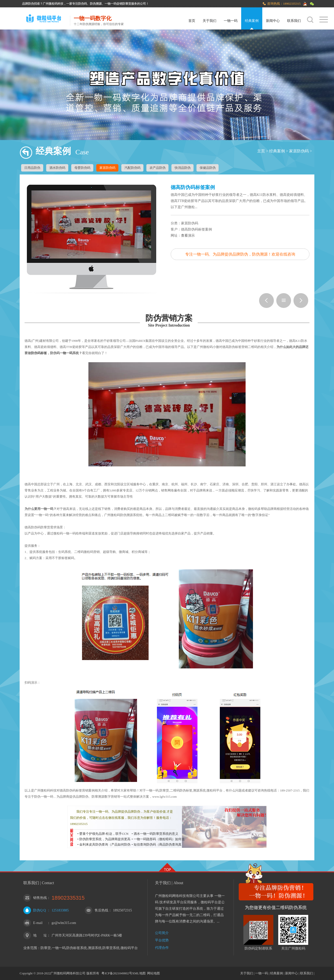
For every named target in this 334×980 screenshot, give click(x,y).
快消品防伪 (183, 168)
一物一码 (231, 21)
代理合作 (162, 948)
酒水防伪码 (57, 168)
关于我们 (209, 21)
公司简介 (162, 933)
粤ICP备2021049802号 (117, 973)
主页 (261, 151)
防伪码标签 (39, 353)
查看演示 (188, 236)
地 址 (40, 935)
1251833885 (60, 910)
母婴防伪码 (82, 168)
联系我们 (294, 21)
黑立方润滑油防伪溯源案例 (266, 301)
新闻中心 (273, 21)
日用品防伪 (32, 168)
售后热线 (101, 910)
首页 (192, 21)
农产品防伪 (158, 168)
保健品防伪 (208, 168)
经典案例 (252, 21)
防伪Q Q (40, 910)
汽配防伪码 (132, 168)
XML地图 (139, 973)
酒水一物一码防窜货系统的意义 (156, 834)
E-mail (38, 923)
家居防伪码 (299, 151)
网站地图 (153, 973)
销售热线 (40, 898)
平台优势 (162, 940)
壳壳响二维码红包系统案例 (301, 301)
